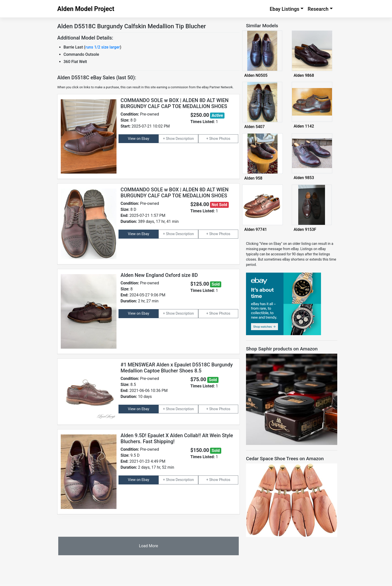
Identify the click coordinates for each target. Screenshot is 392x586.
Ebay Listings (285, 9)
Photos (225, 139)
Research (318, 9)
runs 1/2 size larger (102, 47)
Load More (148, 546)
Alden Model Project (86, 9)
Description (185, 139)
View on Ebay (139, 139)
